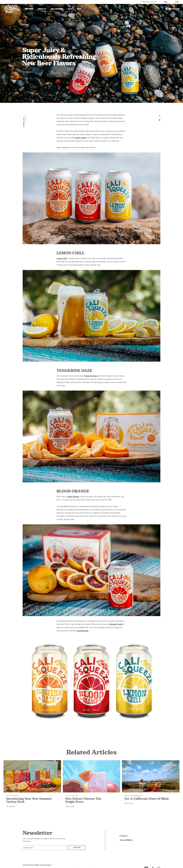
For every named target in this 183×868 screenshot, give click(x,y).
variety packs (80, 138)
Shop (79, 9)
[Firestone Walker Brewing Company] (149, 2)
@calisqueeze (82, 631)
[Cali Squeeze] (177, 2)
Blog (70, 9)
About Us (42, 9)
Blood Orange (73, 497)
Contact (123, 836)
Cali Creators (57, 9)
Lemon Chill (62, 258)
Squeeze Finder (116, 624)
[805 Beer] (166, 2)
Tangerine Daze (91, 376)
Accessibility (126, 840)
